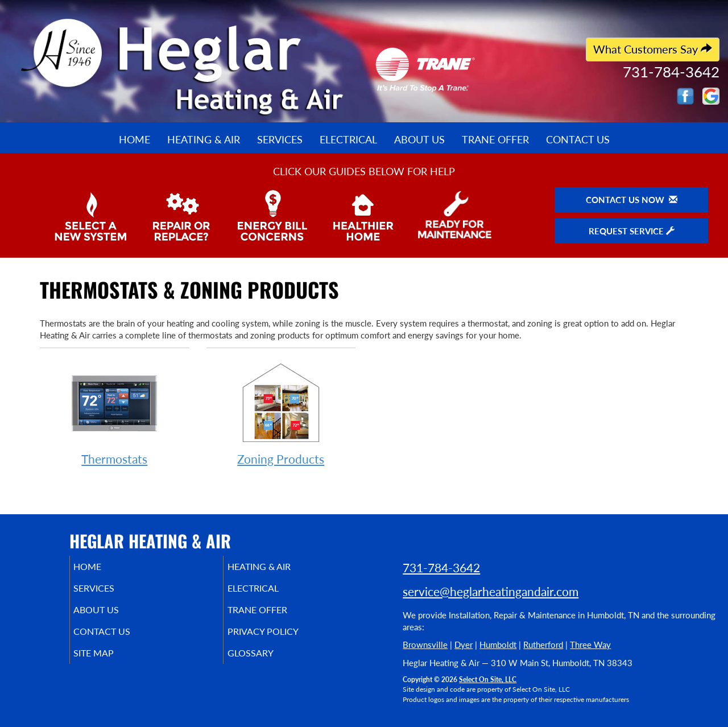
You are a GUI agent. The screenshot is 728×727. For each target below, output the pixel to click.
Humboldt (498, 645)
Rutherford (543, 645)
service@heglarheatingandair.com (491, 591)
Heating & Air (204, 139)
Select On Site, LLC (488, 680)
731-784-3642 (441, 567)
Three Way (590, 645)
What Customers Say (653, 49)
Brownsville (425, 645)
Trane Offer (495, 139)
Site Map (110, 663)
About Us (419, 139)
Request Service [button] (632, 231)
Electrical (348, 139)
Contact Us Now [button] (632, 200)
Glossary (266, 663)
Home (135, 139)
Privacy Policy (280, 639)
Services (280, 139)
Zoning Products (281, 413)
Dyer (464, 645)
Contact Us (578, 139)
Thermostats (115, 413)
